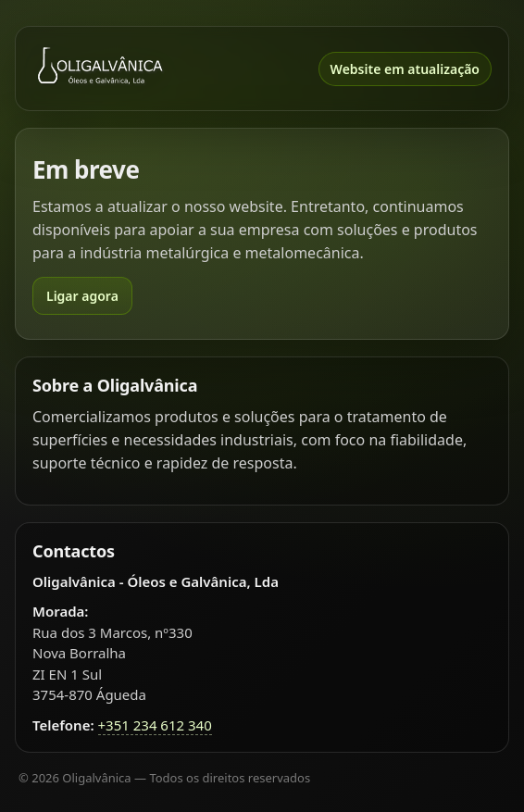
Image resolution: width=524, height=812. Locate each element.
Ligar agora (82, 296)
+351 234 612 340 (155, 725)
